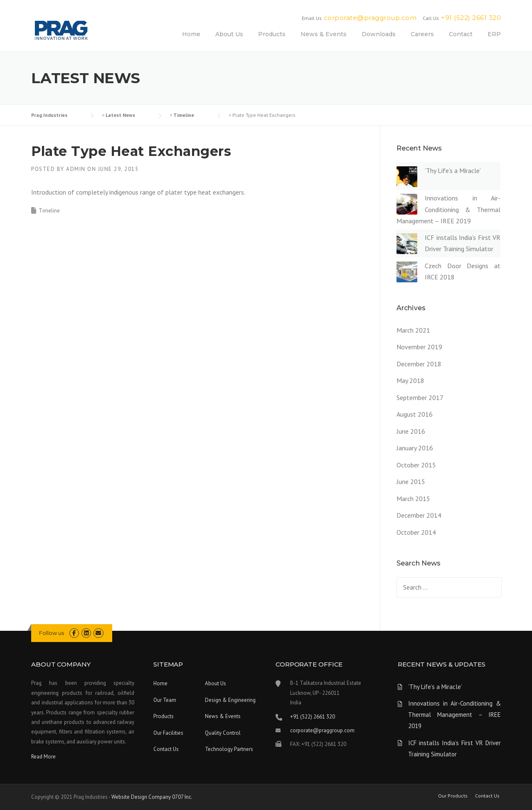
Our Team (165, 700)
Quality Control (223, 733)
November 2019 (419, 347)
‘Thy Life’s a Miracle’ (453, 170)
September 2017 (420, 398)
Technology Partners (229, 749)
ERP (494, 34)
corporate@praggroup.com (370, 18)
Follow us (52, 633)
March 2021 (413, 330)
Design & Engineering (230, 700)
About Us (229, 34)
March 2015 (413, 499)
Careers (422, 34)
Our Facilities (168, 733)
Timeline (49, 211)
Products (272, 34)
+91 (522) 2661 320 (471, 18)
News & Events (324, 34)
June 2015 (411, 482)
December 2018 (419, 364)
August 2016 (415, 414)
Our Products (453, 796)
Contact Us (166, 749)
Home (191, 34)
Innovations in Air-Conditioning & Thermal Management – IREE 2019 (448, 209)
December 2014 (419, 515)
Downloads (379, 34)
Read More (43, 757)
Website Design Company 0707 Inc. (152, 797)
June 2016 (411, 431)
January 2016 (415, 448)
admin (76, 169)
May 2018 (410, 380)
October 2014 (416, 532)
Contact (461, 34)
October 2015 (416, 465)
